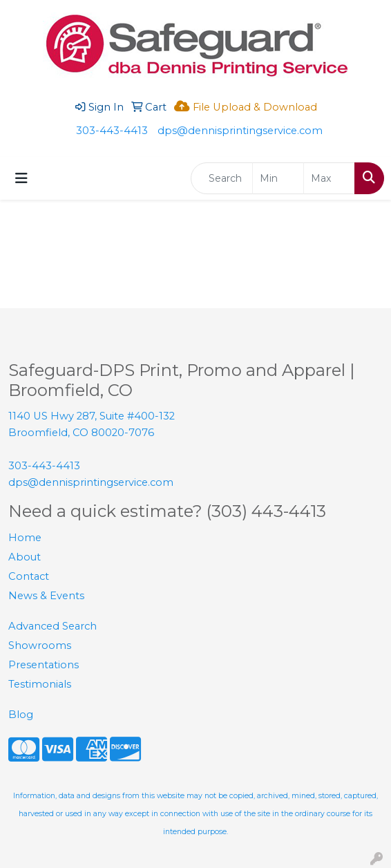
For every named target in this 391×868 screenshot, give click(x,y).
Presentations (44, 665)
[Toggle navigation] (21, 178)
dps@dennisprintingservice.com (240, 131)
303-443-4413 (112, 131)
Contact (29, 576)
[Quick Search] (222, 178)
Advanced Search (53, 626)
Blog (21, 715)
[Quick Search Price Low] (278, 178)
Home (25, 538)
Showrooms (40, 645)
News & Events (46, 596)
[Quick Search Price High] (329, 178)
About (25, 557)
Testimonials (40, 684)
